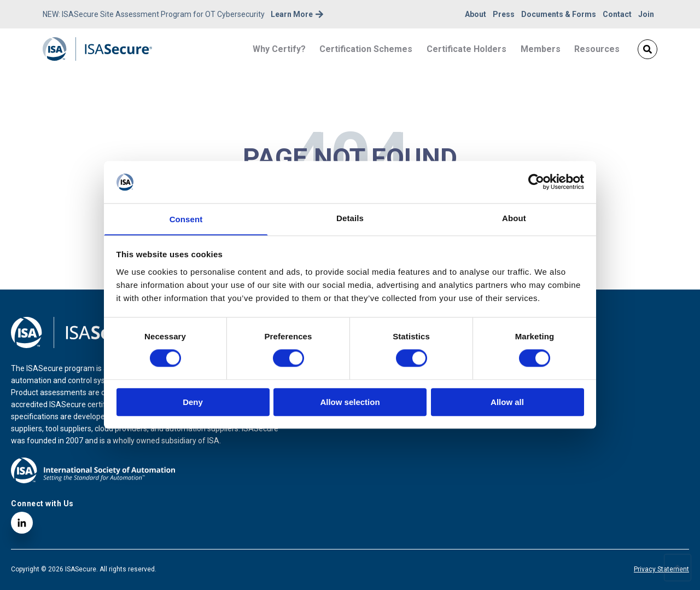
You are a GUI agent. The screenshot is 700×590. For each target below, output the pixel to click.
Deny (193, 403)
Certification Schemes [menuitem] (366, 49)
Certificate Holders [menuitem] (466, 49)
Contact (617, 14)
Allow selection (350, 403)
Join (646, 14)
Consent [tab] (186, 219)
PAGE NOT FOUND (350, 158)
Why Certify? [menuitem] (279, 49)
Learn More (297, 14)
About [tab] (514, 218)
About (476, 14)
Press (504, 14)
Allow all (507, 403)
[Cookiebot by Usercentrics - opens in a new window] (536, 182)
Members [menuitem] (541, 49)
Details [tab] (350, 218)
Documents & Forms (559, 14)
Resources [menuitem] (597, 49)
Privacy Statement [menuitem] (661, 569)
